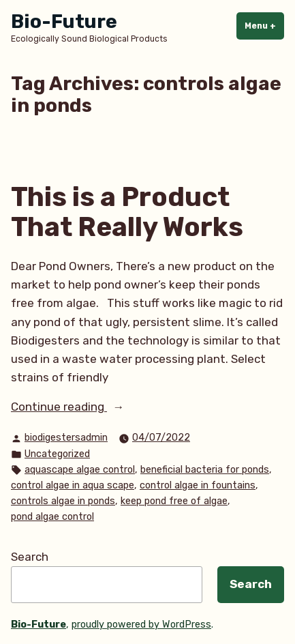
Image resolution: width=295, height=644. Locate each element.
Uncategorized (57, 454)
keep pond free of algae (174, 501)
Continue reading (80, 407)
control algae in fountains (198, 485)
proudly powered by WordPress (141, 625)
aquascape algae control (80, 470)
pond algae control (52, 517)
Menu (264, 25)
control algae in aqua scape (73, 485)
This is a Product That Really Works (127, 213)
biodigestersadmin (66, 438)
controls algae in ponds (63, 501)
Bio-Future (64, 21)
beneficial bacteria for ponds (205, 470)
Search (30, 557)
